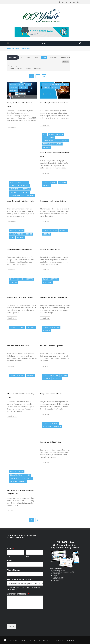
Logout (32, 641)
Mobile (28, 68)
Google (53, 183)
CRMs (36, 57)
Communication (16, 475)
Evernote (54, 231)
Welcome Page (44, 641)
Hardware (14, 88)
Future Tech (64, 141)
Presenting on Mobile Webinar (51, 442)
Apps (28, 57)
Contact (71, 641)
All (22, 57)
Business (13, 84)
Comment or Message (18, 594)
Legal (66, 84)
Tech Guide (14, 192)
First (8, 556)
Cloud (44, 57)
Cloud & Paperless (15, 68)
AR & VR (51, 134)
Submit (11, 626)
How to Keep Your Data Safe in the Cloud (54, 103)
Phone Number (15, 570)
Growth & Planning (17, 478)
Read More (12, 128)
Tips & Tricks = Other (17, 195)
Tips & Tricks (57, 144)
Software (23, 88)
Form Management (68, 57)
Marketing (25, 186)
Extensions (53, 57)
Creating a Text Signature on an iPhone (53, 297)
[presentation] (28, 622)
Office (12, 237)
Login (23, 641)
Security (46, 88)
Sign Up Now (59, 641)
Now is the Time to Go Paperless (51, 346)
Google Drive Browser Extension (51, 394)
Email (10, 561)
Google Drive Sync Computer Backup (20, 249)
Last (28, 556)
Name (10, 549)
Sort (66, 62)
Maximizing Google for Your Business (53, 201)
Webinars (38, 68)
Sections (13, 641)
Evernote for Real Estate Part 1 (51, 249)
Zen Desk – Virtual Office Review (18, 346)
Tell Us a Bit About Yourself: (21, 580)
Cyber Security (56, 84)
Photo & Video (15, 189)
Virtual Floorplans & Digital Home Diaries (37, 48)
